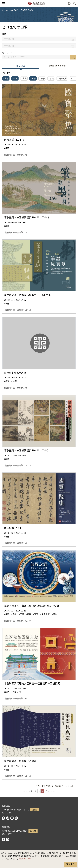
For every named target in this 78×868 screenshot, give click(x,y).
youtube (12, 818)
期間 (4, 34)
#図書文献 (62, 78)
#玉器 (33, 78)
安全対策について (25, 859)
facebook (3, 818)
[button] (69, 3)
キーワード (7, 53)
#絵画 (15, 78)
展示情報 (14, 10)
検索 (73, 57)
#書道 (6, 78)
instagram (8, 818)
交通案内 (34, 810)
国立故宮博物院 (36, 3)
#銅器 (42, 78)
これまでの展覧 (27, 10)
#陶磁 (24, 78)
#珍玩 (51, 78)
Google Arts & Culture (16, 818)
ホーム (5, 10)
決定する (70, 864)
